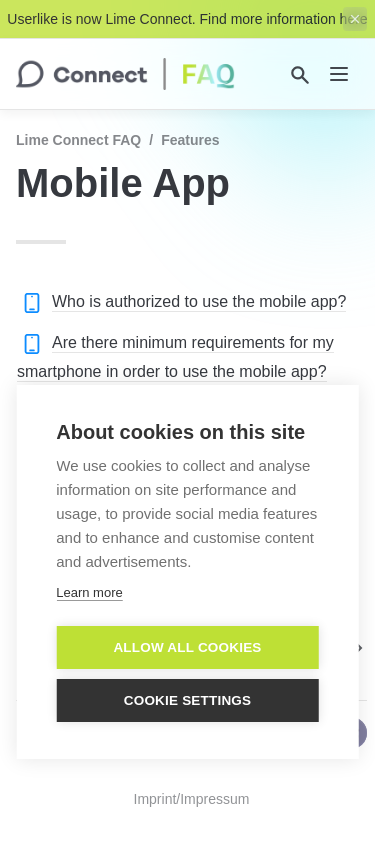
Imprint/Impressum (192, 799)
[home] (125, 74)
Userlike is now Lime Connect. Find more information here (187, 19)
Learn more (89, 597)
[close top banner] (355, 19)
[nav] (339, 74)
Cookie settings (188, 705)
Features (190, 140)
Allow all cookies (187, 652)
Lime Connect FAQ (78, 140)
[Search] (300, 75)
